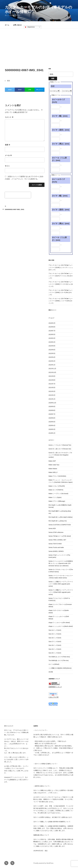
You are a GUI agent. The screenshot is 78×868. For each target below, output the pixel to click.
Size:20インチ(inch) (55, 653)
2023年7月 (52, 331)
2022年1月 (52, 365)
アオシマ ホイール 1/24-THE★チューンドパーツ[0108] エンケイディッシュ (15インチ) (61, 267)
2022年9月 (52, 346)
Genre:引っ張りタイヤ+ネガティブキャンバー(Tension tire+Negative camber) (60, 455)
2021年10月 (52, 372)
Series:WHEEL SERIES (56, 551)
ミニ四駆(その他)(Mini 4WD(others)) (60, 668)
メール (8, 155)
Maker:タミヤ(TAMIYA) (56, 490)
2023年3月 (52, 338)
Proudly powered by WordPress (43, 863)
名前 (8, 145)
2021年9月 (52, 376)
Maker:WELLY (53, 472)
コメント (9, 117)
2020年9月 (52, 407)
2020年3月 (52, 429)
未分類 (51, 672)
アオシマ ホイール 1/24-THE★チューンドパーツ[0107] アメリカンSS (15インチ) (61, 276)
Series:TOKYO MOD (55, 544)
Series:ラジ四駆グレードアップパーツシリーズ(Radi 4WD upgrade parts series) (61, 592)
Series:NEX (52, 528)
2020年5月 (52, 422)
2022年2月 (52, 361)
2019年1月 (52, 433)
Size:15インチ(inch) (55, 634)
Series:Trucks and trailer (56, 547)
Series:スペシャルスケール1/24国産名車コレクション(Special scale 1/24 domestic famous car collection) (61, 563)
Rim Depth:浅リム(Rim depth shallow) (61, 517)
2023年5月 (52, 334)
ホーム (7, 25)
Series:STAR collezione (56, 532)
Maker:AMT (52, 461)
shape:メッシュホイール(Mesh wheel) (61, 626)
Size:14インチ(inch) (55, 630)
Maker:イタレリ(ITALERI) (57, 486)
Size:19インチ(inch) (55, 649)
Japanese (30, 27)
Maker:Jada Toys (54, 465)
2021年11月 (52, 369)
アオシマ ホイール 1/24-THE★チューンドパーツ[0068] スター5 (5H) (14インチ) (61, 292)
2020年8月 (52, 410)
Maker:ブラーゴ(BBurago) (57, 501)
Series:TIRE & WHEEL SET (57, 540)
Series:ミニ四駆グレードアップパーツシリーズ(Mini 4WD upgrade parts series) (61, 584)
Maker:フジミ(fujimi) (55, 497)
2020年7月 (52, 414)
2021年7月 (52, 384)
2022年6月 (52, 350)
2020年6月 (52, 418)
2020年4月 (52, 425)
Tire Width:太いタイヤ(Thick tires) (59, 657)
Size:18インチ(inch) (55, 645)
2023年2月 (52, 342)
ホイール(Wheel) (54, 664)
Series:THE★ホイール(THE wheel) (60, 536)
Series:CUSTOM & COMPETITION (60, 525)
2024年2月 (52, 323)
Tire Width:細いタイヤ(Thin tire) (59, 660)
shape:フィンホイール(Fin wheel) (59, 623)
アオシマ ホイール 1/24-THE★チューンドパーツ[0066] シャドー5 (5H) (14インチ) (61, 301)
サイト (7, 166)
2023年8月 (52, 327)
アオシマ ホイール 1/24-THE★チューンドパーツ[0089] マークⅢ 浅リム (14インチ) (61, 284)
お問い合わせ (17, 25)
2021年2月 (52, 395)
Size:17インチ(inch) (55, 642)
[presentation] (18, 195)
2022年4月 (52, 357)
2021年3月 (52, 391)
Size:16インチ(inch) (55, 638)
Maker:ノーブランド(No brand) (58, 494)
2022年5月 (52, 353)
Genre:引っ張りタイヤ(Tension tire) (60, 449)
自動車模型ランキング (55, 687)
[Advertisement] (39, 44)
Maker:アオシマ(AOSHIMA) (57, 476)
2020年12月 (52, 403)
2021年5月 (52, 388)
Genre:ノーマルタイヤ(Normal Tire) (60, 445)
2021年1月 (52, 399)
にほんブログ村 (54, 697)
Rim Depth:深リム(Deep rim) (58, 521)
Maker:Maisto (53, 469)
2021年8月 (52, 380)
